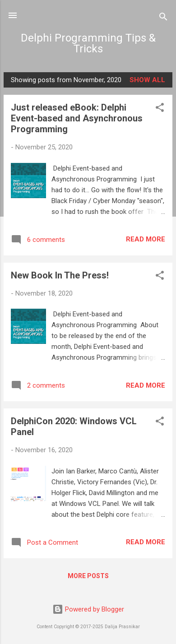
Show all (147, 80)
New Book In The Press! (60, 275)
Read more (146, 239)
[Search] (163, 18)
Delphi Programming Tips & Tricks (88, 43)
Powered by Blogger (88, 609)
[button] (160, 109)
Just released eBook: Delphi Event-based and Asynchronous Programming (77, 118)
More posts (88, 576)
